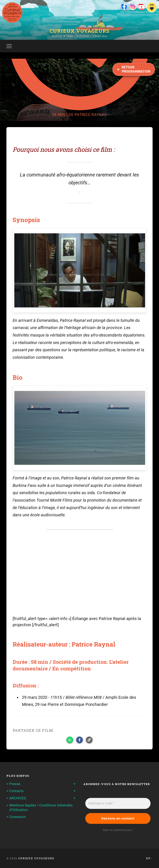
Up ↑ (149, 858)
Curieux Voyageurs (79, 31)
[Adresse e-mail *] (118, 803)
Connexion (17, 817)
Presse (15, 784)
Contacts (16, 791)
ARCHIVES (18, 798)
